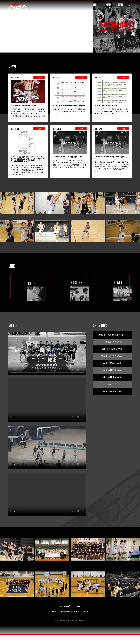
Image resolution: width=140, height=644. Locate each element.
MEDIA (126, 67)
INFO (91, 67)
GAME (101, 67)
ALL (82, 67)
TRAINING (114, 67)
